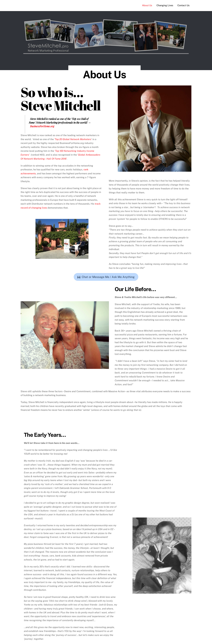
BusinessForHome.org (42, 126)
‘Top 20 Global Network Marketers (73, 139)
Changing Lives (165, 5)
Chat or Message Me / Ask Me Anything (106, 277)
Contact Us (183, 5)
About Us (147, 5)
